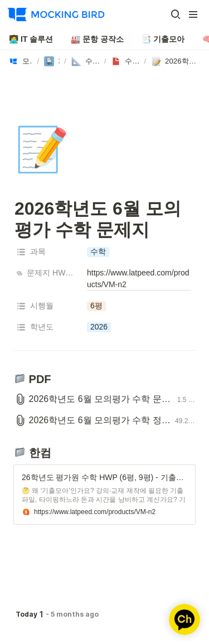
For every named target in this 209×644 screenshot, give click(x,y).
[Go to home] (56, 14)
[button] (176, 14)
